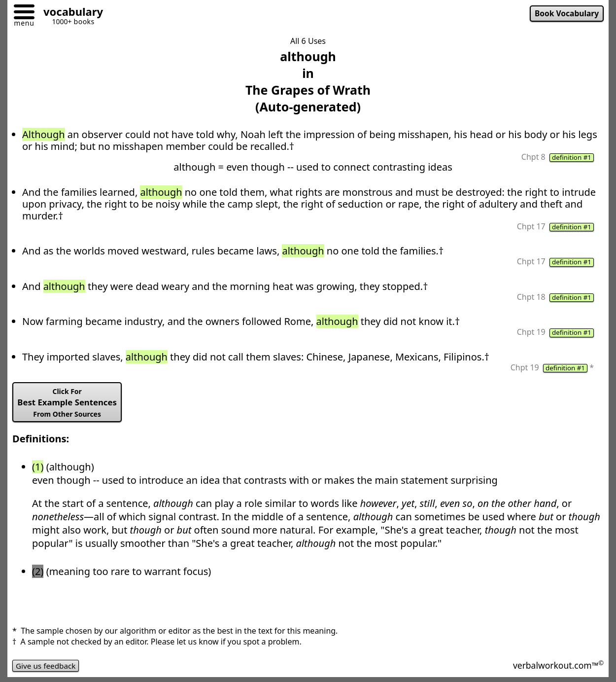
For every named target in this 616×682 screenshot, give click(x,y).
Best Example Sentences (70, 405)
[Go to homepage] (69, 13)
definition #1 (571, 158)
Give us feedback (47, 669)
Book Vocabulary (565, 14)
